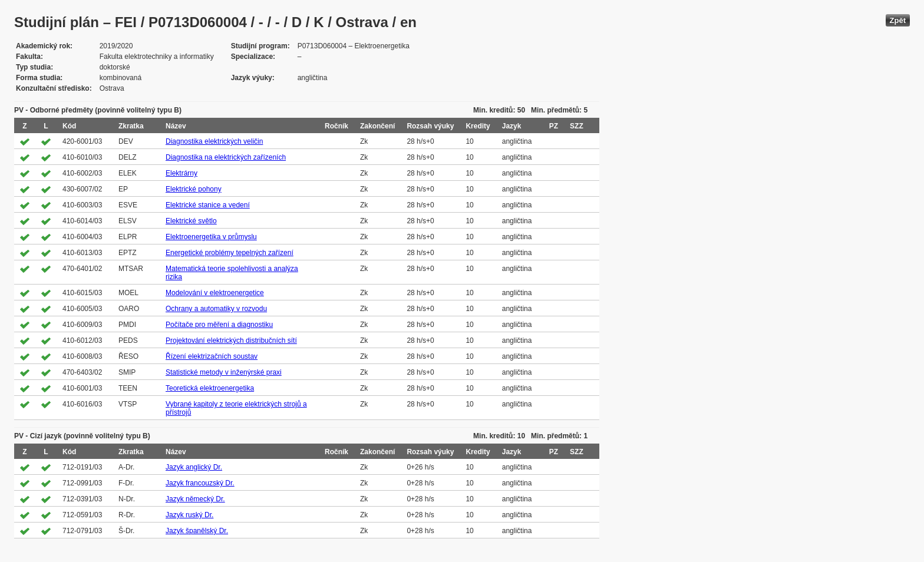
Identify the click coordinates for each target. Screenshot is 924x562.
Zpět (898, 20)
